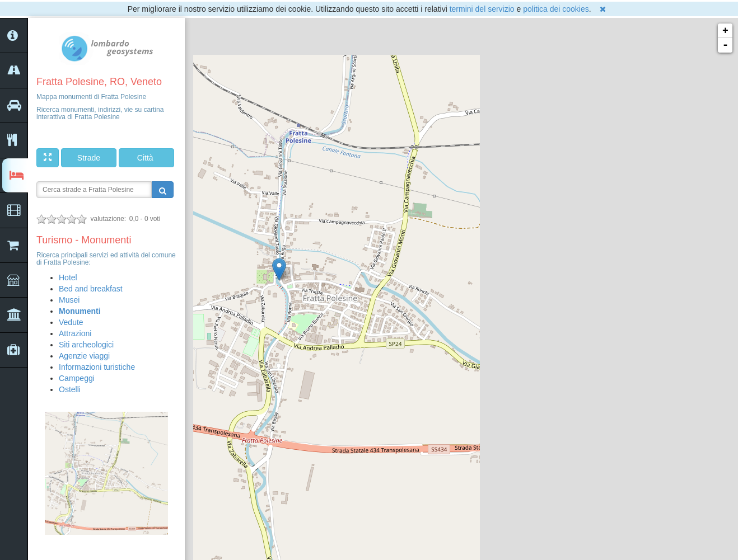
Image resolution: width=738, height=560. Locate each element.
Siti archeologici (86, 345)
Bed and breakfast (91, 289)
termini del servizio (482, 9)
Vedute (71, 322)
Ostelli (70, 389)
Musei (69, 300)
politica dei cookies (556, 9)
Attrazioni (75, 333)
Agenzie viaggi (84, 356)
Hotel (68, 277)
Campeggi (77, 378)
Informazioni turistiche (97, 367)
